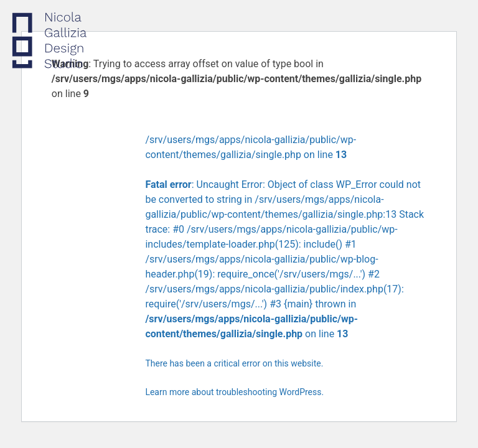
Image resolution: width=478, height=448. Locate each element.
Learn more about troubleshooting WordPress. (234, 392)
